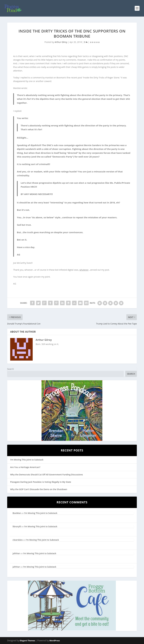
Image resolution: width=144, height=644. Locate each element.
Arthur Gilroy (61, 42)
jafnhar (16, 553)
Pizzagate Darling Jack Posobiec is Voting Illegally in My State (41, 482)
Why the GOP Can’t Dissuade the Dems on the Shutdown (39, 489)
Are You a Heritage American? (25, 467)
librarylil (17, 526)
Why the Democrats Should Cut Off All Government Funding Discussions (47, 475)
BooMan (17, 513)
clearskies (18, 540)
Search (10, 369)
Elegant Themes (27, 641)
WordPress (55, 641)
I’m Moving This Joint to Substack (27, 460)
